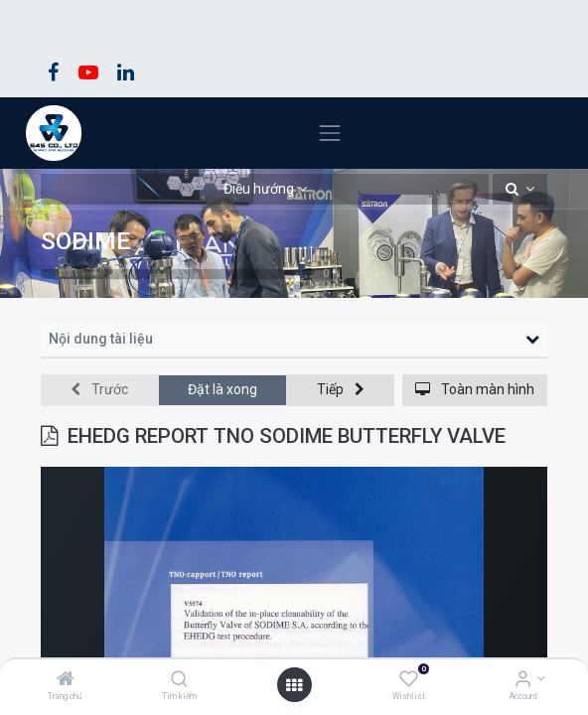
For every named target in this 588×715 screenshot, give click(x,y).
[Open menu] (294, 685)
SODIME (85, 241)
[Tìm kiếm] (179, 680)
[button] (520, 190)
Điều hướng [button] (259, 189)
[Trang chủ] (66, 680)
